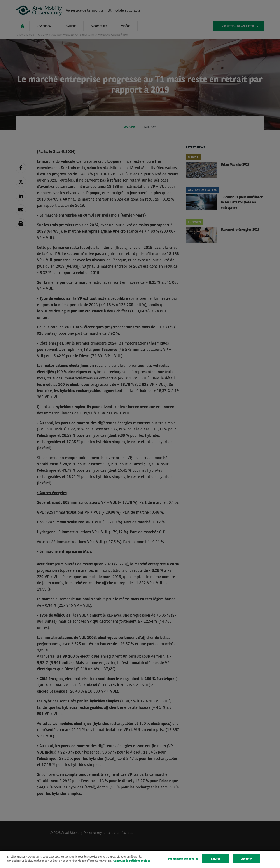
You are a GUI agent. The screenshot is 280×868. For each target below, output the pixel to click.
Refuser (216, 859)
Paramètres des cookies (183, 859)
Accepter (247, 859)
